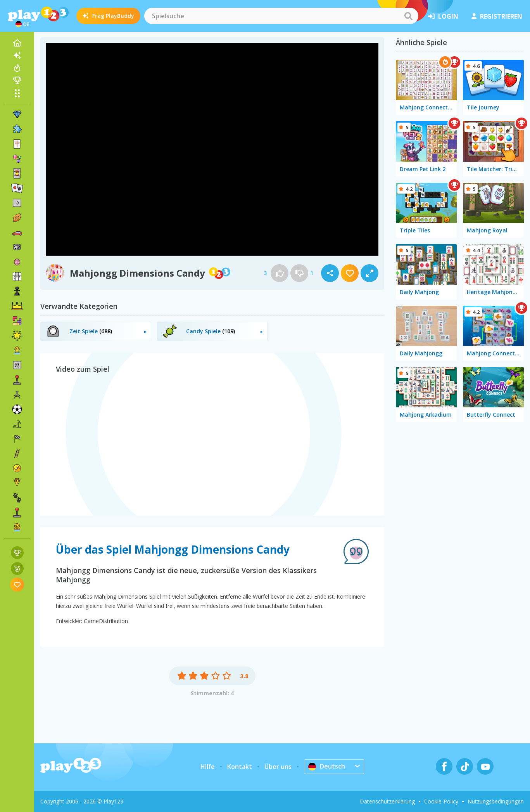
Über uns (278, 767)
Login (443, 16)
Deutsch (327, 766)
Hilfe (208, 767)
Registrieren (497, 16)
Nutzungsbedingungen (496, 801)
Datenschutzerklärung (387, 801)
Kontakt (240, 767)
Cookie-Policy (441, 801)
